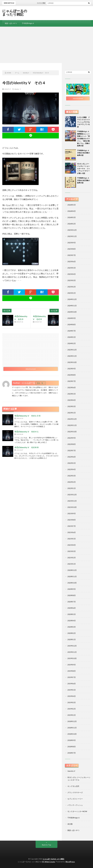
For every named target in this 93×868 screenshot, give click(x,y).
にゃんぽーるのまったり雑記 (15, 12)
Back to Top (47, 845)
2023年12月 (72, 350)
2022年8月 (72, 444)
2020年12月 (72, 570)
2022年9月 (72, 438)
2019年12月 (72, 646)
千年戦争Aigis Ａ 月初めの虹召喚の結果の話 (84, 153)
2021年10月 (72, 507)
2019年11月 (72, 652)
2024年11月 (72, 306)
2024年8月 (72, 324)
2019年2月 (72, 709)
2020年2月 (72, 633)
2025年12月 (72, 230)
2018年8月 (72, 747)
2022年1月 (72, 488)
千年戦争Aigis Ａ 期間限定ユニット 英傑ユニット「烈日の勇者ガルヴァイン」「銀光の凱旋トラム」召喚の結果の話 (84, 139)
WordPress (70, 862)
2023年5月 (72, 394)
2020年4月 (72, 621)
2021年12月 (72, 495)
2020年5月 (72, 614)
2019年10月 (72, 658)
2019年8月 (72, 671)
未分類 (70, 824)
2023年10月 (72, 362)
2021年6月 (72, 532)
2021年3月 (72, 551)
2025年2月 (72, 287)
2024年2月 (72, 343)
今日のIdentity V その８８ (27, 447)
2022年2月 (72, 482)
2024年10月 (72, 312)
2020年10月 (72, 583)
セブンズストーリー (75, 799)
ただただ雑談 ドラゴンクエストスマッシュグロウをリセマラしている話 (83, 122)
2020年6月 (72, 608)
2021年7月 (72, 526)
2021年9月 (72, 513)
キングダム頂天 (73, 786)
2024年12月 (72, 299)
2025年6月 (72, 261)
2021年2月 (72, 558)
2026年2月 (72, 224)
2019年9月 (72, 665)
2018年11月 (72, 728)
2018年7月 (72, 753)
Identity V (18, 89)
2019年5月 (72, 690)
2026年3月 (72, 217)
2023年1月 (72, 413)
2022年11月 (72, 425)
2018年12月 (72, 721)
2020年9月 (72, 589)
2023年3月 (72, 406)
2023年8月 (72, 375)
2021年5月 (72, 539)
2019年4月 (72, 696)
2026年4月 (72, 211)
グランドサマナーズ (75, 792)
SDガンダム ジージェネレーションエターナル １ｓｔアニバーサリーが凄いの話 (83, 169)
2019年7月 (72, 677)
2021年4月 (72, 545)
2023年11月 (72, 356)
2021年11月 (72, 501)
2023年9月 (72, 369)
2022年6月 (72, 457)
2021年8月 (72, 520)
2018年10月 (72, 734)
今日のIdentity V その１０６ (28, 416)
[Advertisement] (46, 45)
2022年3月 (72, 476)
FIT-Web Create (48, 862)
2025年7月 (72, 255)
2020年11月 (72, 576)
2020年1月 (72, 639)
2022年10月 (72, 432)
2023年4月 (72, 400)
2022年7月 (72, 450)
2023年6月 (72, 387)
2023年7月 (72, 381)
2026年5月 (72, 205)
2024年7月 (72, 331)
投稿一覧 (40, 383)
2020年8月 (72, 595)
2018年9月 (72, 740)
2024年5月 (72, 337)
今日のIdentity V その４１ (27, 432)
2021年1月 (72, 564)
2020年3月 (72, 627)
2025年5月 (72, 268)
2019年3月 (72, 702)
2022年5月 (72, 463)
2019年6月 (72, 684)
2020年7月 (72, 602)
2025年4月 (72, 274)
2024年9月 (72, 318)
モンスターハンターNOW (77, 811)
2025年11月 (72, 236)
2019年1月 (72, 715)
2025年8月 (72, 249)
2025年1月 (72, 293)
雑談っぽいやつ (11, 23)
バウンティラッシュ (75, 805)
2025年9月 (72, 243)
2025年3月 (72, 280)
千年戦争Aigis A (28, 23)
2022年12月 (72, 419)
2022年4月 (72, 469)
